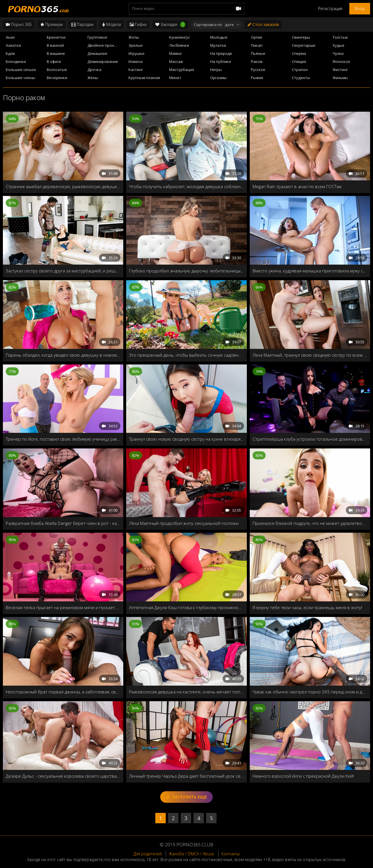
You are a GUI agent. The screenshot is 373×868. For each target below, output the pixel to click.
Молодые (219, 37)
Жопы (134, 37)
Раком (257, 61)
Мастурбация (182, 70)
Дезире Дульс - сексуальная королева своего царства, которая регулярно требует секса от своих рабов (63, 776)
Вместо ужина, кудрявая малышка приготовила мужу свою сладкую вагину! (310, 271)
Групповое (97, 37)
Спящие (299, 61)
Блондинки (16, 61)
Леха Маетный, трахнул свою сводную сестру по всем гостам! (310, 355)
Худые (339, 45)
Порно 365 (19, 24)
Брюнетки (56, 37)
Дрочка (94, 70)
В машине (56, 53)
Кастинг (136, 70)
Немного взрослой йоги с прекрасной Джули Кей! (303, 776)
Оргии (257, 37)
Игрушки (136, 53)
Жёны (93, 78)
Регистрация (330, 9)
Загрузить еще (186, 797)
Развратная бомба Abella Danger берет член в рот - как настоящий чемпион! (63, 523)
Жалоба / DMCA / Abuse (192, 854)
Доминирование (103, 61)
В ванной (55, 45)
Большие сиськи (21, 70)
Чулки (338, 53)
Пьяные (258, 53)
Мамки (175, 53)
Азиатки (13, 45)
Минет (175, 78)
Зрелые (136, 45)
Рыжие (257, 78)
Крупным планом (144, 78)
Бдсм (10, 53)
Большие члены (20, 78)
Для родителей (148, 854)
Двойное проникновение (106, 45)
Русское (258, 70)
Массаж (176, 61)
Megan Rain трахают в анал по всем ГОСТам (297, 186)
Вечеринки (57, 78)
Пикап (257, 45)
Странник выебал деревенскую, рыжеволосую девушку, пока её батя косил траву (63, 186)
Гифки (138, 24)
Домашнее (97, 53)
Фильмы (340, 78)
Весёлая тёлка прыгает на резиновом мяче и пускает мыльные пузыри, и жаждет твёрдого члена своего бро (63, 607)
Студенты (301, 78)
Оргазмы (218, 78)
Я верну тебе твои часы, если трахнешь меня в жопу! (307, 607)
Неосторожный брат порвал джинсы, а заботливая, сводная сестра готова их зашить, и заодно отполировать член (63, 692)
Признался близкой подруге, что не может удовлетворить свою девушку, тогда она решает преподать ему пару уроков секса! (310, 523)
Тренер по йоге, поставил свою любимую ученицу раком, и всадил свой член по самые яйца (63, 439)
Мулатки (218, 45)
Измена (136, 61)
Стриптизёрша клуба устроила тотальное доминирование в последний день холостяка (310, 439)
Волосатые (57, 70)
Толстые (340, 37)
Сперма (299, 53)
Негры (216, 70)
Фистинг (340, 70)
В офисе (54, 61)
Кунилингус (180, 37)
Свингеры (301, 37)
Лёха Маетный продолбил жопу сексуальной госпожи (184, 523)
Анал (10, 37)
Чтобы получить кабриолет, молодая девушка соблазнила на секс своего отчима (186, 186)
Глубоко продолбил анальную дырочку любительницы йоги (186, 271)
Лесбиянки (179, 45)
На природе (221, 53)
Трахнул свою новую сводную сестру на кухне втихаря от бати (186, 439)
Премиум (52, 24)
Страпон (300, 70)
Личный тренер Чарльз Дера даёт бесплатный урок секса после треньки (186, 776)
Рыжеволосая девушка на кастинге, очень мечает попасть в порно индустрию (186, 692)
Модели (112, 24)
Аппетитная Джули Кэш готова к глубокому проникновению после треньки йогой (186, 607)
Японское (341, 61)
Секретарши (304, 45)
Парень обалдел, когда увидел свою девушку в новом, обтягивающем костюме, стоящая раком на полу (63, 355)
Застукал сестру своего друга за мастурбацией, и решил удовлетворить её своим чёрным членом (63, 271)
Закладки (170, 25)
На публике (221, 61)
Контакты (231, 854)
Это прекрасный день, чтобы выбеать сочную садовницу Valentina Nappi (186, 355)
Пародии (82, 24)
